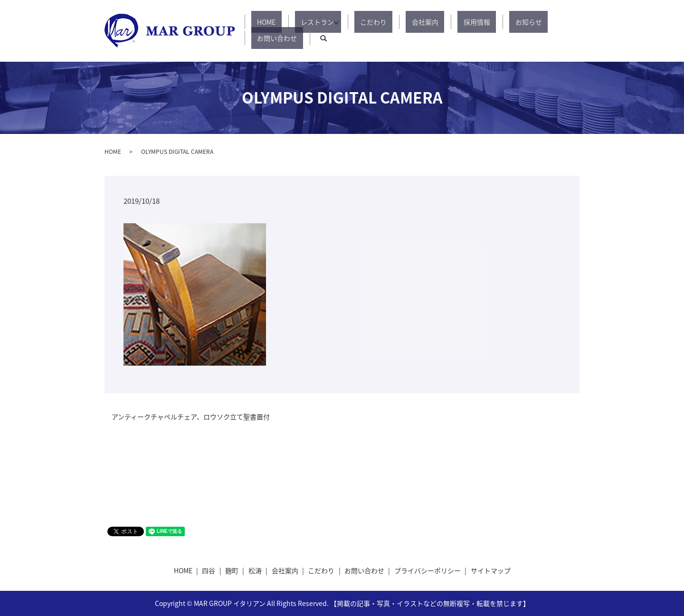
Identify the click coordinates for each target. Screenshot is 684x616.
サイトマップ (491, 570)
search (572, 31)
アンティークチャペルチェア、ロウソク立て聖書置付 (191, 417)
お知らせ (485, 31)
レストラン (314, 31)
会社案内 (406, 31)
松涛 (255, 570)
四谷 (209, 570)
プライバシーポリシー (427, 570)
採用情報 (446, 31)
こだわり (366, 31)
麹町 (232, 570)
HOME (275, 31)
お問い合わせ (532, 31)
